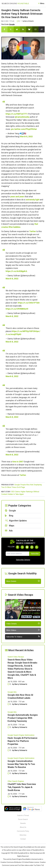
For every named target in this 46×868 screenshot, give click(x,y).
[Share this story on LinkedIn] (23, 29)
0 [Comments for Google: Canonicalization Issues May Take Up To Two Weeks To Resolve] (9, 791)
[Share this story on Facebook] (4, 29)
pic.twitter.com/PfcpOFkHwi (24, 129)
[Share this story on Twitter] (11, 29)
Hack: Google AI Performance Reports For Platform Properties (22, 759)
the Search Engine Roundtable (22, 865)
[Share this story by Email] (35, 29)
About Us (23, 845)
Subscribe (35, 554)
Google (12, 24)
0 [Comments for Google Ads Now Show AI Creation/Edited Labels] (9, 722)
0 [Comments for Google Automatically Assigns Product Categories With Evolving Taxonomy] (9, 745)
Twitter (33, 231)
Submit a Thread (23, 833)
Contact (23, 857)
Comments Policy (23, 849)
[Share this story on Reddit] (17, 29)
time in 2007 (18, 462)
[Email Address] (17, 554)
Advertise (23, 853)
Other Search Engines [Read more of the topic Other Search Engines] (16, 799)
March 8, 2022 (26, 136)
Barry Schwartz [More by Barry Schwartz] (21, 702)
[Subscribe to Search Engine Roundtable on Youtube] (32, 547)
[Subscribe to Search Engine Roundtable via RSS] (37, 547)
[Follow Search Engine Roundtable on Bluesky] (27, 547)
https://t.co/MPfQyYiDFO (23, 331)
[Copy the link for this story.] (42, 29)
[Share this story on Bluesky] (29, 29)
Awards (23, 841)
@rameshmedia (22, 117)
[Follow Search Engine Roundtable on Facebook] (18, 547)
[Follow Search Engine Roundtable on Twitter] (22, 547)
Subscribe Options (23, 560)
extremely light (33, 200)
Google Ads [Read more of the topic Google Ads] (12, 710)
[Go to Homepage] (15, 3)
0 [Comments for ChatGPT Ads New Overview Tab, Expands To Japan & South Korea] (9, 814)
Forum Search (23, 837)
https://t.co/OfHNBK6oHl (17, 309)
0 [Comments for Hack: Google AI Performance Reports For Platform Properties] (9, 768)
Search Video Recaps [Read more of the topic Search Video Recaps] (16, 675)
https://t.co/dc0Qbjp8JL (17, 271)
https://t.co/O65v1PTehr (29, 303)
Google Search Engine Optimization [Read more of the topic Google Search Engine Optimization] (21, 753)
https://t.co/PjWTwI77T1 (17, 114)
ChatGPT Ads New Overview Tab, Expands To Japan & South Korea (22, 805)
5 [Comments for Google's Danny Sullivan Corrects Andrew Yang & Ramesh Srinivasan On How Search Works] (18, 21)
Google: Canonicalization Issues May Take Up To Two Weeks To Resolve (21, 782)
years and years (17, 197)
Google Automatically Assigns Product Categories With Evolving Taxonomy (23, 736)
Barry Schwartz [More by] (29, 21)
